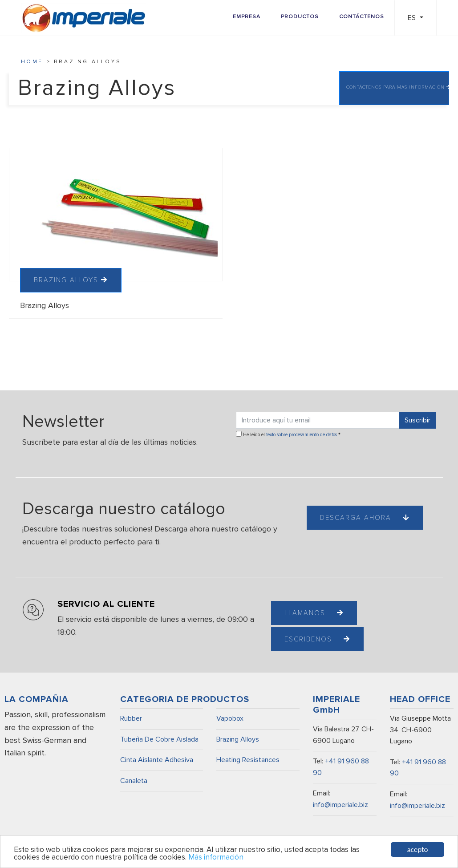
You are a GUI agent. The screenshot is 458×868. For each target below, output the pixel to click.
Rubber (131, 718)
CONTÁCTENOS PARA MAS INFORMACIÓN (398, 87)
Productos (300, 17)
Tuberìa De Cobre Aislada (159, 739)
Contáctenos (362, 17)
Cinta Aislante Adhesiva (157, 760)
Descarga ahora (365, 518)
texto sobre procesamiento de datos (302, 435)
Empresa (247, 17)
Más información (216, 858)
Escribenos (317, 639)
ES (413, 18)
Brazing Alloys (238, 739)
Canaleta (134, 781)
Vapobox (230, 718)
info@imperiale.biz (340, 805)
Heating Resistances (248, 760)
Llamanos (314, 613)
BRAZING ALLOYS (71, 280)
